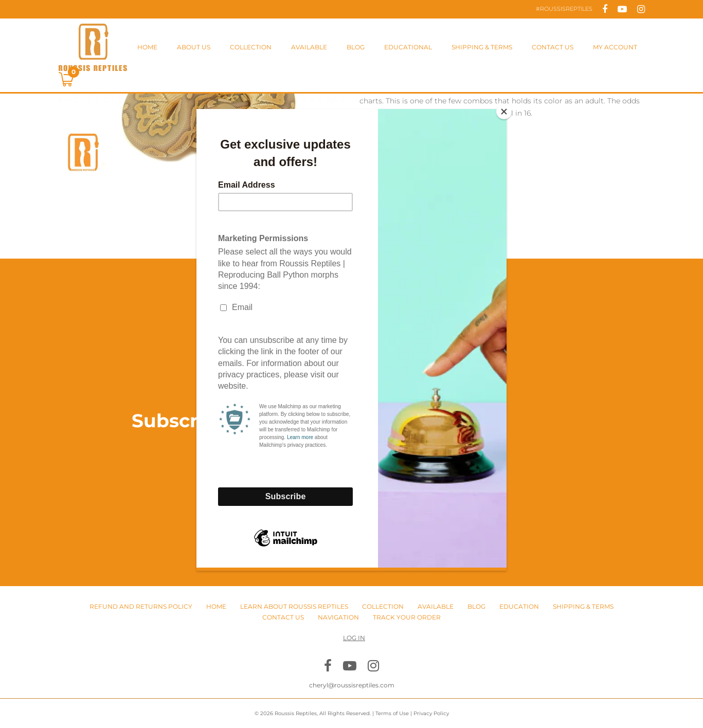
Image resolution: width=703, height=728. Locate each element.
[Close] (504, 112)
